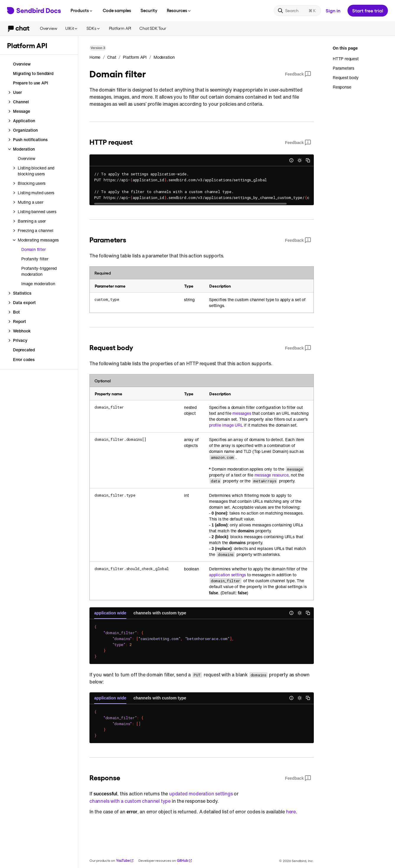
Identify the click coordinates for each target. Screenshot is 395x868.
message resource (272, 475)
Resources (179, 10)
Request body (346, 77)
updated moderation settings (201, 794)
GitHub (185, 860)
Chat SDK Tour (153, 28)
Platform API (120, 28)
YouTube (125, 860)
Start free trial (368, 10)
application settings (227, 575)
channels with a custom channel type (130, 801)
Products (82, 10)
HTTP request (346, 59)
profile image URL (226, 425)
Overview (48, 28)
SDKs (93, 28)
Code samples (117, 10)
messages (242, 413)
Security (149, 10)
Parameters (343, 68)
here (291, 812)
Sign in (333, 10)
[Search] (297, 11)
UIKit (72, 28)
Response (342, 87)
